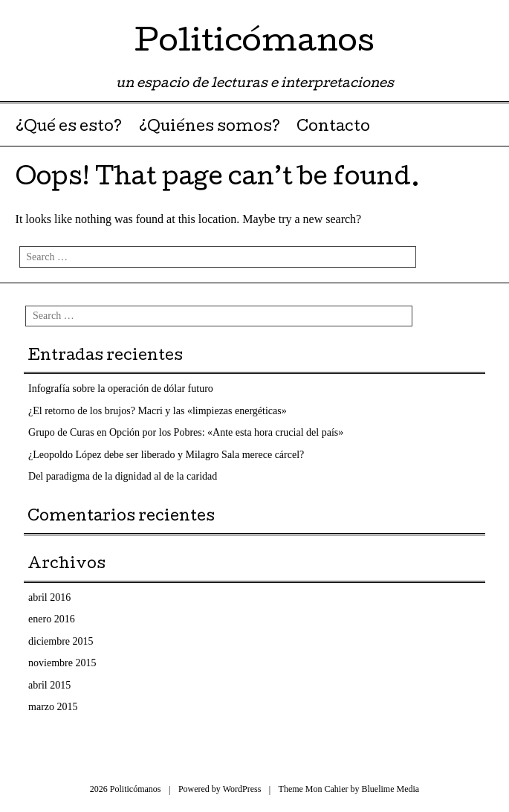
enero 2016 (52, 619)
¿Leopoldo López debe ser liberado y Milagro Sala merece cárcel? (166, 455)
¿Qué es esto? (69, 128)
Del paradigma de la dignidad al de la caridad (123, 476)
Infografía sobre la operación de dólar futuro (121, 389)
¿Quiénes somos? (210, 128)
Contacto (333, 128)
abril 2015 (49, 685)
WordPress (242, 789)
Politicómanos (255, 44)
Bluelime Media (391, 789)
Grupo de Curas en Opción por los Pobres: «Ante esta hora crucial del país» (186, 432)
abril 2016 (49, 597)
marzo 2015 (53, 707)
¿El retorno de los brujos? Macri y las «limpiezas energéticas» (158, 411)
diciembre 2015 (61, 641)
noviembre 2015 (62, 663)
